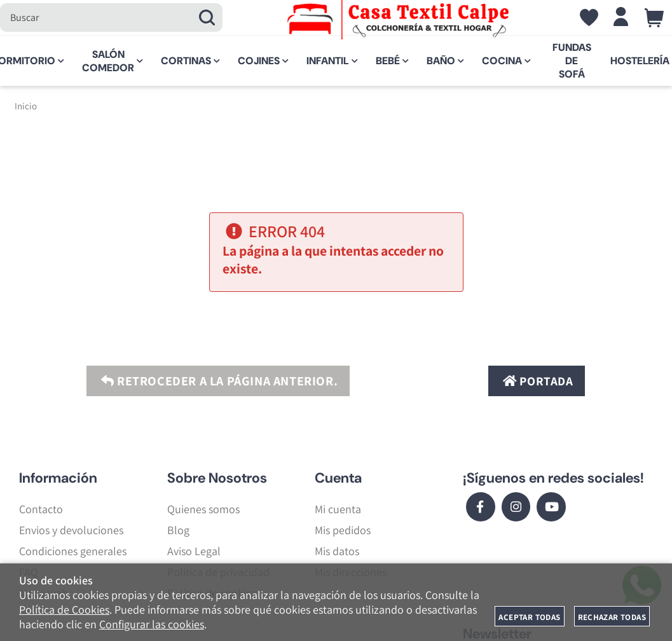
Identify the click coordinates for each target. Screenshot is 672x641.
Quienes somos (203, 509)
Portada (536, 381)
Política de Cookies (64, 610)
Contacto (41, 509)
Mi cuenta (338, 509)
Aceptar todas (529, 617)
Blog (178, 530)
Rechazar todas (612, 617)
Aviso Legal (194, 551)
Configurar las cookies (152, 624)
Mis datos (337, 551)
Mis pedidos (343, 530)
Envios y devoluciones (71, 530)
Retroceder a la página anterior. (217, 381)
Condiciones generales (73, 551)
